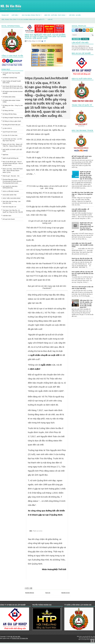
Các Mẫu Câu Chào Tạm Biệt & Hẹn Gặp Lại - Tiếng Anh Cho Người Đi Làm (82, 194)
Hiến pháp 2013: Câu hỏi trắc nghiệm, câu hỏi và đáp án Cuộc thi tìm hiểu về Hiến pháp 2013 (86, 304)
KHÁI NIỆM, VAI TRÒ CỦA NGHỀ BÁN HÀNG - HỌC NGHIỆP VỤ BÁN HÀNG (82, 245)
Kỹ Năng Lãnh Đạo (8, 110)
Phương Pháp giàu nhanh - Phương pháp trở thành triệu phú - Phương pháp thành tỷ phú (12, 181)
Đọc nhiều (76, 39)
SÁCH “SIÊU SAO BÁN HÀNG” (12, 198)
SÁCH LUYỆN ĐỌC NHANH (11, 191)
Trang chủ (48, 593)
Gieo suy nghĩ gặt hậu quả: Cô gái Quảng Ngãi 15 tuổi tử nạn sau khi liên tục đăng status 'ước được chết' (45, 37)
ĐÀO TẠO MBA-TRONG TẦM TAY (33, 14)
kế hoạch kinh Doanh (9, 219)
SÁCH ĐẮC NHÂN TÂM (9, 195)
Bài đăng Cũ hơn (66, 593)
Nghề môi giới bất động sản (11, 158)
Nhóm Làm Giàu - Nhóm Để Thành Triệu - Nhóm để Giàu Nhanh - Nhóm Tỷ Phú (13, 171)
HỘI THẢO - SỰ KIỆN (75, 15)
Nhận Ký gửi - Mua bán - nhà (11, 176)
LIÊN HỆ (50, 20)
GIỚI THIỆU (16, 14)
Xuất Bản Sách (7, 216)
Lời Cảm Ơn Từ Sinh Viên (10, 135)
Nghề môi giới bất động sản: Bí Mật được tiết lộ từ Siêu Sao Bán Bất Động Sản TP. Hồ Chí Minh (86, 175)
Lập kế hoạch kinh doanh (10, 132)
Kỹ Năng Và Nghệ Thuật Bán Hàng (13, 118)
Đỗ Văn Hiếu (92, 636)
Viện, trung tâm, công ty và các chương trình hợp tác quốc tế (24, 19)
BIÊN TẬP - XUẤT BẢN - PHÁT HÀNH (56, 14)
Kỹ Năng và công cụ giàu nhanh (12, 121)
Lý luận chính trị (7, 128)
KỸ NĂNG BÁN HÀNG (9, 97)
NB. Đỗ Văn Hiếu (11, 6)
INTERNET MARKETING (10, 78)
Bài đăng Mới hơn (30, 593)
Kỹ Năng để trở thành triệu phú (11, 125)
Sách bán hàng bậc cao (9, 207)
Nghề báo (5, 155)
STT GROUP (92, 638)
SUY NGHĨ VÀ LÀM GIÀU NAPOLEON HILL (10, 187)
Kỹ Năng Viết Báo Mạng (10, 114)
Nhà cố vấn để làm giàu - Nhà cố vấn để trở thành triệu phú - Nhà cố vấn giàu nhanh (13, 163)
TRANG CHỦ (5, 15)
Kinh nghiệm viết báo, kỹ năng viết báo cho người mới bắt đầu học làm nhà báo (83, 273)
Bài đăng (85, 39)
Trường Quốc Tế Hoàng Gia (20, 638)
